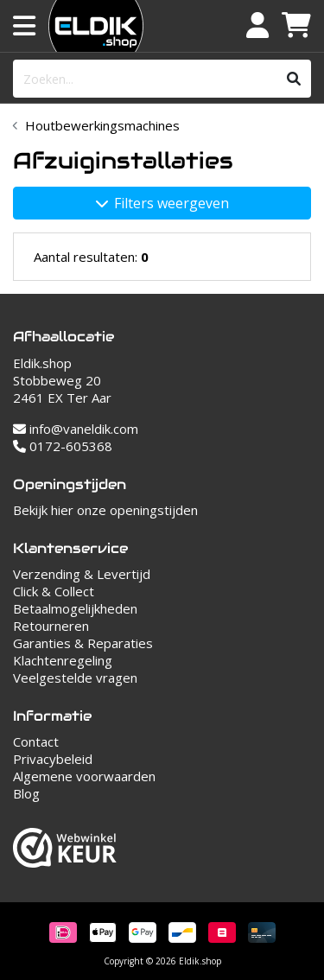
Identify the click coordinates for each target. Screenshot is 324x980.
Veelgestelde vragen (75, 678)
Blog (26, 793)
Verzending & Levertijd (82, 574)
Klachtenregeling (63, 660)
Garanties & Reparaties (83, 643)
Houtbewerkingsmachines (102, 125)
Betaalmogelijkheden (75, 608)
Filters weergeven (162, 203)
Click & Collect (54, 591)
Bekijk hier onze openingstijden (105, 510)
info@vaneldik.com (76, 429)
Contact (36, 741)
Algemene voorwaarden (84, 776)
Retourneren (51, 626)
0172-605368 (63, 446)
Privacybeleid (53, 759)
